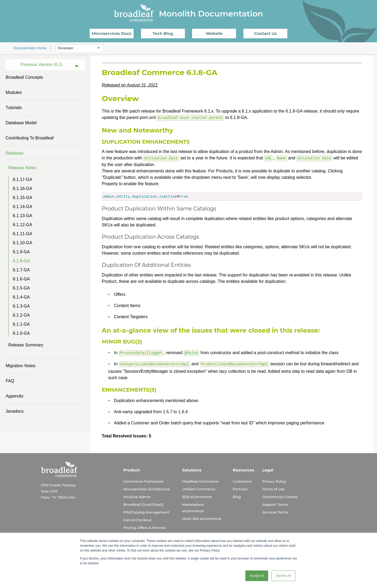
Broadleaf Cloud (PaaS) (143, 504)
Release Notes (22, 168)
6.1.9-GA (21, 252)
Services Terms (275, 512)
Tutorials (14, 108)
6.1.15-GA (22, 198)
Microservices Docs (111, 33)
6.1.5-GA (21, 288)
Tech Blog (163, 33)
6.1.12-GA (22, 225)
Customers (242, 481)
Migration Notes (20, 366)
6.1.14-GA (22, 207)
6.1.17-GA (22, 179)
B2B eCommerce (197, 496)
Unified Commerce (199, 488)
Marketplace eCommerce (193, 507)
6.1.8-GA (21, 261)
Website (214, 33)
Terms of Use (273, 488)
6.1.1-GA (21, 324)
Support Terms (275, 504)
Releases (14, 153)
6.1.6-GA (21, 279)
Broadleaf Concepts (24, 77)
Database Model (21, 123)
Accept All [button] (257, 576)
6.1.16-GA (22, 189)
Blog (237, 496)
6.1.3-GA (21, 306)
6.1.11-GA (22, 234)
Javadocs (15, 411)
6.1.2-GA (21, 315)
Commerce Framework (144, 481)
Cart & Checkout (138, 519)
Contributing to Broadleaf (30, 138)
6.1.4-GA (21, 297)
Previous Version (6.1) (41, 65)
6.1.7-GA (21, 270)
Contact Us (266, 33)
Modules (14, 92)
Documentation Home (30, 48)
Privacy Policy (274, 481)
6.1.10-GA (22, 243)
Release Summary (26, 345)
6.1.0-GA (21, 333)
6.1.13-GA (22, 216)
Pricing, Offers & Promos (145, 527)
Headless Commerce (200, 481)
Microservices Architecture (147, 488)
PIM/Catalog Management (146, 512)
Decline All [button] (283, 576)
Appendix (14, 396)
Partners (240, 488)
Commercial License (280, 496)
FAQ (10, 381)
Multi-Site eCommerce (202, 518)
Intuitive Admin (137, 496)
